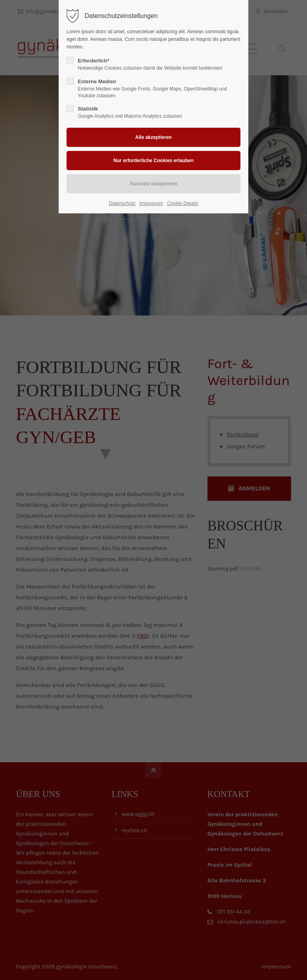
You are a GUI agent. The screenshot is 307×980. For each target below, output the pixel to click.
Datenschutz (122, 203)
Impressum (151, 203)
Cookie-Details (183, 203)
